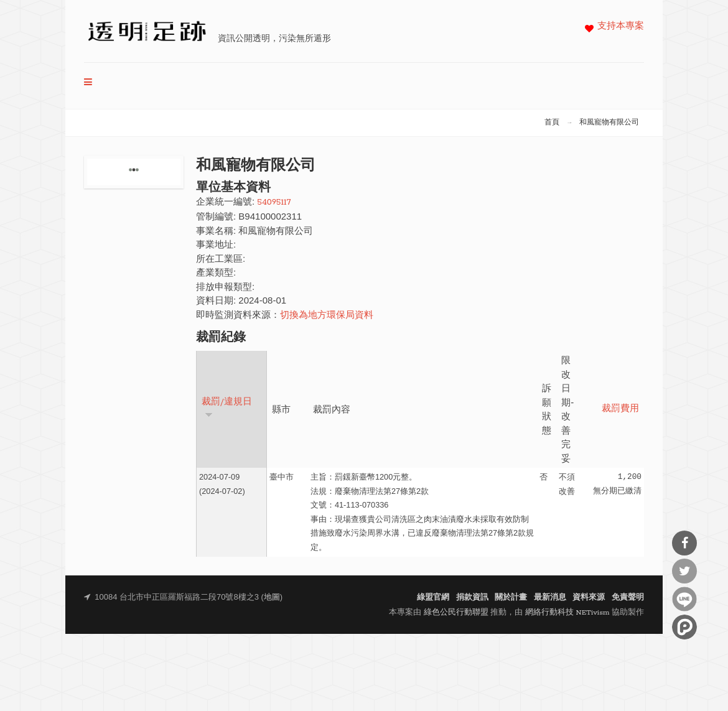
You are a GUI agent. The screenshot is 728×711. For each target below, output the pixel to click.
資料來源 (589, 597)
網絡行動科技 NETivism (567, 612)
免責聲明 (628, 597)
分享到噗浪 (684, 627)
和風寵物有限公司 (609, 123)
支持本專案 (621, 26)
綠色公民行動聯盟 (456, 612)
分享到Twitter (684, 571)
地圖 (272, 597)
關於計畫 (511, 597)
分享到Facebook (684, 543)
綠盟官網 (433, 597)
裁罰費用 (620, 409)
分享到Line (684, 599)
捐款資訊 (472, 597)
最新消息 (550, 597)
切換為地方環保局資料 (327, 316)
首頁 (552, 123)
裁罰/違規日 (227, 408)
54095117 (274, 202)
